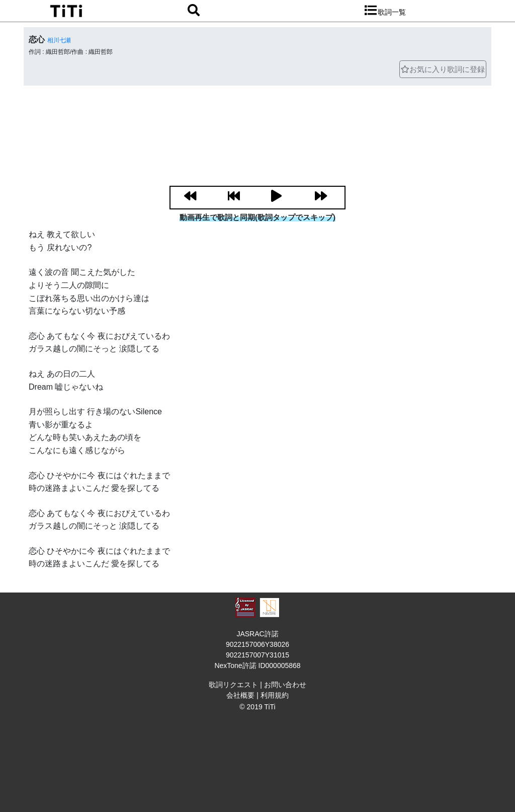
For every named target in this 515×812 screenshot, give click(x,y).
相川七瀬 (59, 40)
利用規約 (275, 695)
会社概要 (240, 695)
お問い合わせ (285, 685)
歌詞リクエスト (233, 685)
